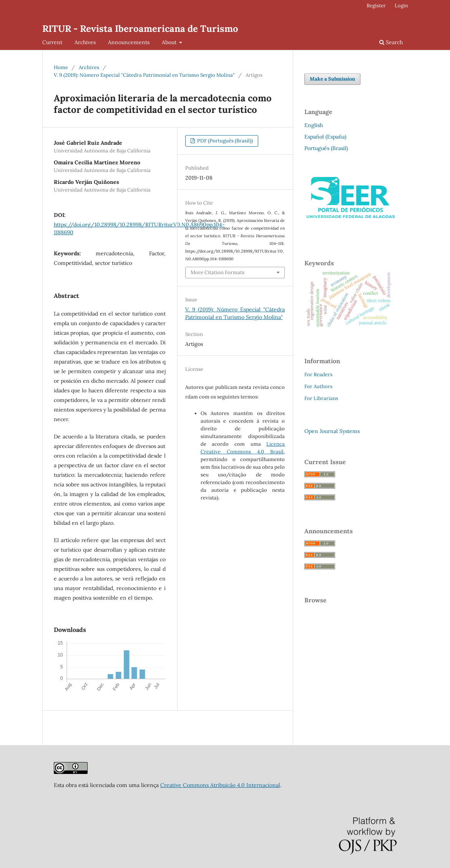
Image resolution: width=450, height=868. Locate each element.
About (170, 42)
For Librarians (321, 398)
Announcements (129, 42)
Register (376, 6)
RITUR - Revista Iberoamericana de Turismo (140, 29)
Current (52, 42)
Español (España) (325, 137)
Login (401, 6)
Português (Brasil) (326, 148)
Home (61, 67)
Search (391, 42)
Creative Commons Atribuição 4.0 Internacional (220, 785)
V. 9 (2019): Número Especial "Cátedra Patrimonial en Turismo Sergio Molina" (144, 75)
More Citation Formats (218, 272)
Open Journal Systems (332, 431)
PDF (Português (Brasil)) (224, 141)
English (314, 125)
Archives (85, 42)
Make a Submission (332, 79)
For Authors (318, 386)
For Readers (318, 374)
